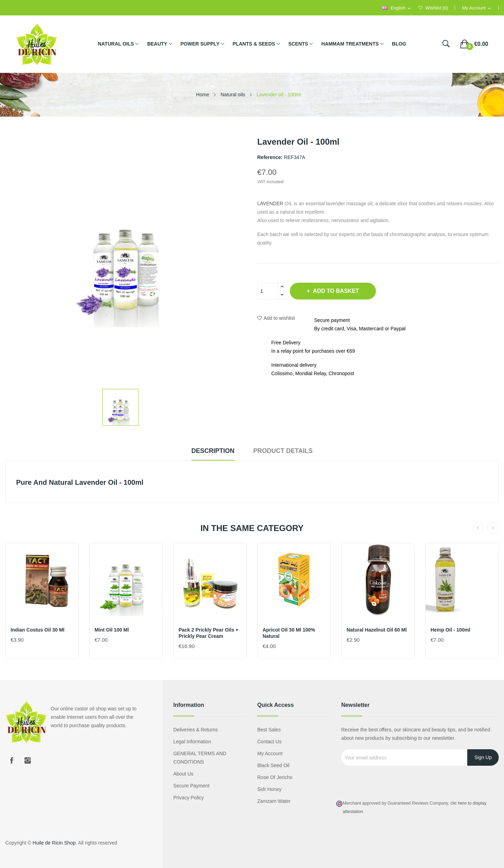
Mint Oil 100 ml (112, 630)
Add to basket (338, 291)
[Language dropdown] (397, 8)
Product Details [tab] (285, 451)
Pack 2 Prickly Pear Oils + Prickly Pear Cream (209, 633)
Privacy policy (188, 798)
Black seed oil (273, 765)
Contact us (269, 742)
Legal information (192, 742)
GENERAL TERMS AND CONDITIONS (200, 758)
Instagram (28, 760)
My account (270, 753)
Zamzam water (274, 801)
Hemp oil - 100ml (451, 630)
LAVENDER (270, 204)
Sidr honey (269, 789)
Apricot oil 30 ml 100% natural (289, 633)
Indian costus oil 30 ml (38, 630)
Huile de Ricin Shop (54, 843)
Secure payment (191, 786)
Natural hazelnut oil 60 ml (377, 630)
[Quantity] (268, 291)
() (433, 8)
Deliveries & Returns (196, 730)
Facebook (12, 760)
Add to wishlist (276, 318)
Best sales (269, 730)
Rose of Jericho (275, 777)
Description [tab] (211, 451)
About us (183, 774)
